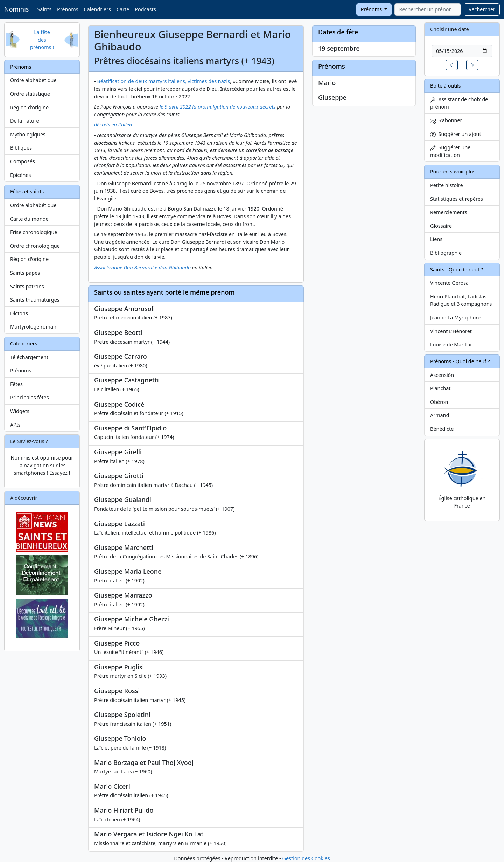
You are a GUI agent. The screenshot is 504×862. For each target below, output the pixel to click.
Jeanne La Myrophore (455, 318)
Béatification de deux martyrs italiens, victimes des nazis (163, 81)
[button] (452, 65)
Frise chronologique (34, 232)
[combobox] (428, 9)
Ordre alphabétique (33, 80)
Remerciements (449, 212)
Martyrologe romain (34, 327)
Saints (44, 9)
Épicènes (21, 175)
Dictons (19, 313)
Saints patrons (27, 286)
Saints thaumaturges (35, 300)
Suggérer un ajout (456, 134)
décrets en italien (113, 125)
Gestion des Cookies (306, 858)
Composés (23, 161)
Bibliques (21, 148)
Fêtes (16, 384)
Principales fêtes (30, 397)
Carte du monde (29, 219)
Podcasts (145, 9)
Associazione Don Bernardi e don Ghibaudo (142, 267)
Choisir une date (450, 29)
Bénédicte (442, 429)
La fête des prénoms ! (42, 40)
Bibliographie (446, 253)
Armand (440, 415)
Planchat (440, 388)
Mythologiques (28, 134)
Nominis (16, 9)
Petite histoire (447, 185)
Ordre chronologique (35, 246)
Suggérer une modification (450, 151)
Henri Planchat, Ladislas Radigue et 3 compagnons (461, 300)
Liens (436, 239)
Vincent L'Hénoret (451, 331)
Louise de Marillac (451, 344)
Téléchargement (29, 357)
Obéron (439, 402)
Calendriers (97, 9)
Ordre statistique (30, 94)
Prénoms (68, 9)
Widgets (20, 411)
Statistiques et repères (457, 199)
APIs (15, 425)
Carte (123, 9)
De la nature (25, 121)
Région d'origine (29, 107)
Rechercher (482, 9)
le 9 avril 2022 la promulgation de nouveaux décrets (218, 107)
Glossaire (441, 226)
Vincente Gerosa (449, 283)
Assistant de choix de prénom (459, 103)
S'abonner (446, 120)
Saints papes (25, 273)
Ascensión (442, 375)
